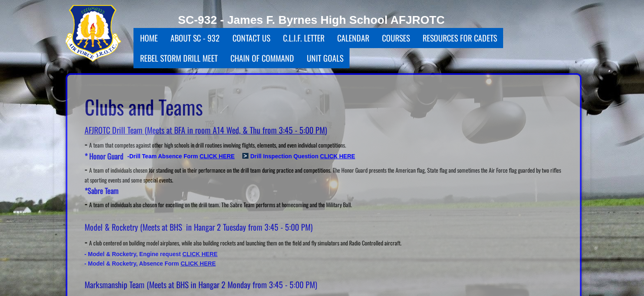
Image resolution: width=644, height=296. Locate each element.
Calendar (353, 38)
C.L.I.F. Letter (304, 38)
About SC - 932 (195, 38)
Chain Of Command (262, 58)
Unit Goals (325, 58)
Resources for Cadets (460, 38)
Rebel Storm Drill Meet (179, 58)
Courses (396, 38)
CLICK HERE (338, 156)
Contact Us (251, 38)
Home (149, 38)
